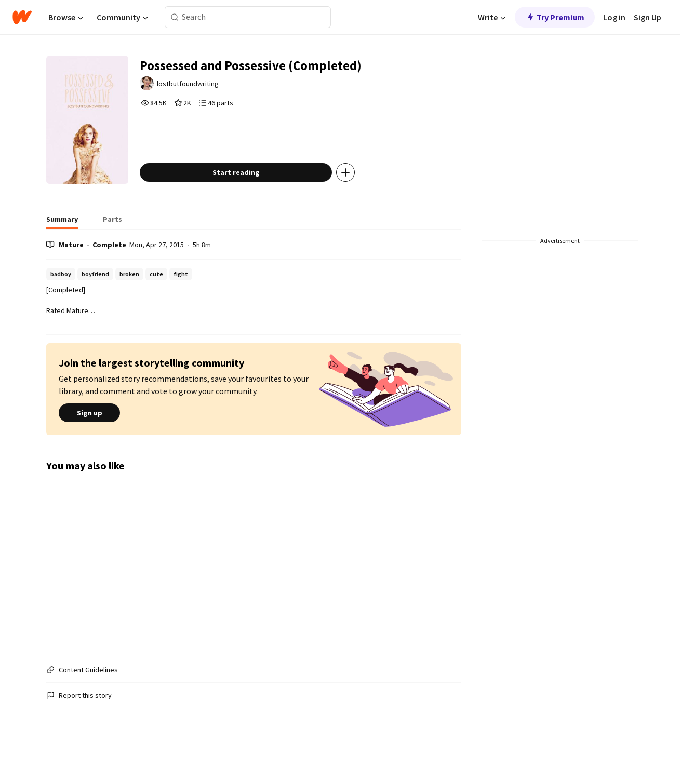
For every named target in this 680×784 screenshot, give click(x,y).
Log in (614, 17)
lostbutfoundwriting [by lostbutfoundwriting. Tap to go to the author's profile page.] (205, 87)
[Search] (175, 17)
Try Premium (555, 17)
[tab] (62, 244)
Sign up (89, 435)
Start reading (251, 194)
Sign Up (648, 17)
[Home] (22, 17)
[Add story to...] (361, 194)
